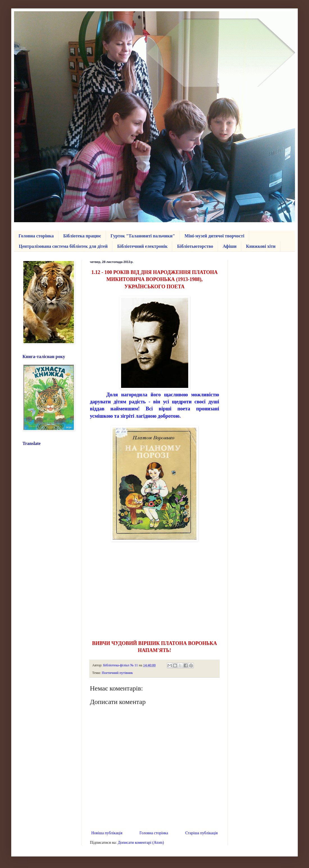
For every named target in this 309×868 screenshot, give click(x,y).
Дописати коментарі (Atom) (141, 843)
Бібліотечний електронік (142, 246)
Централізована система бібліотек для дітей (63, 246)
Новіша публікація (107, 833)
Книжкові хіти (261, 246)
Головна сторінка (36, 236)
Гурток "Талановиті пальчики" (143, 236)
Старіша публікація (201, 833)
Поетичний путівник (117, 673)
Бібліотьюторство (195, 246)
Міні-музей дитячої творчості (214, 236)
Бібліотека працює (82, 236)
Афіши (230, 246)
